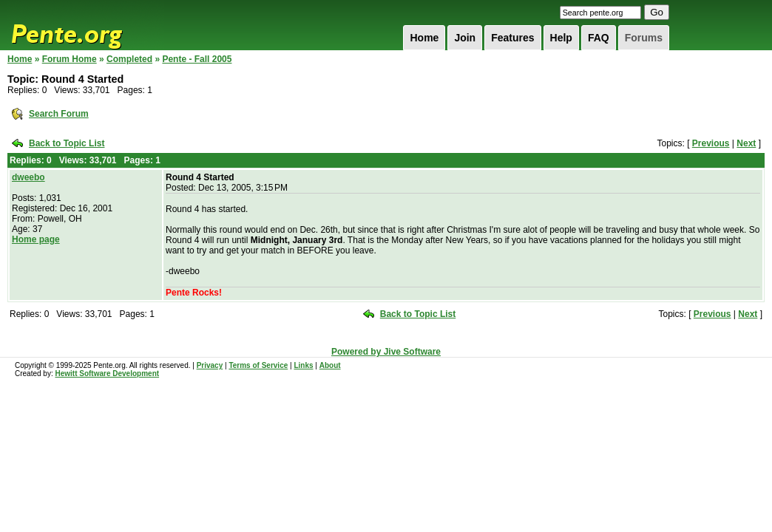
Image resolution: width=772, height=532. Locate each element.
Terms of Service (258, 365)
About (330, 365)
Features (512, 38)
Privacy (210, 365)
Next (746, 143)
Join (465, 38)
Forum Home (70, 59)
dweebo (28, 177)
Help (561, 38)
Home (424, 38)
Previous (711, 143)
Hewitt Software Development (107, 374)
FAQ (599, 38)
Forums (644, 38)
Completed (129, 59)
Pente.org (86, 25)
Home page (36, 239)
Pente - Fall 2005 (197, 59)
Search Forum (59, 114)
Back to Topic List (67, 143)
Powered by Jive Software (386, 352)
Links (303, 365)
